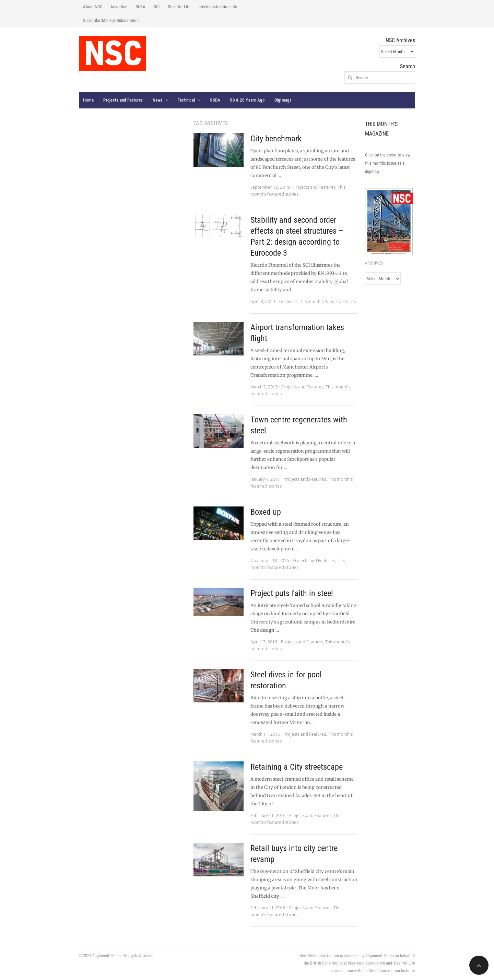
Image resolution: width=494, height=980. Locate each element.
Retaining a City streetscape (297, 767)
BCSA (140, 7)
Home (88, 100)
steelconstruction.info (218, 7)
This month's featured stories (327, 301)
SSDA (215, 100)
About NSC (93, 7)
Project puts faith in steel (292, 593)
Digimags (283, 100)
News (158, 100)
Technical (186, 100)
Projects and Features (123, 100)
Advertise (119, 7)
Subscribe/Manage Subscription (111, 20)
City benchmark (276, 139)
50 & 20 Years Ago (247, 100)
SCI (157, 7)
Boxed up (266, 512)
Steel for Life (179, 7)
